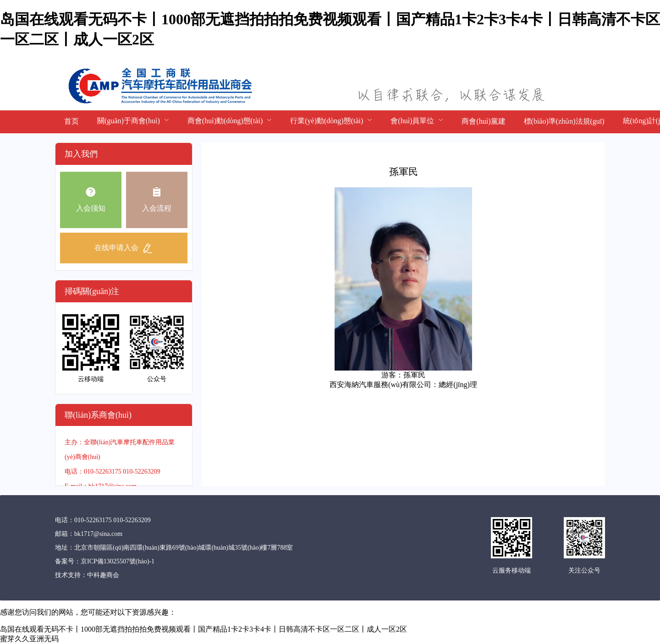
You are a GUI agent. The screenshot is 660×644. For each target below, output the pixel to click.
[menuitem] (71, 122)
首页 (71, 121)
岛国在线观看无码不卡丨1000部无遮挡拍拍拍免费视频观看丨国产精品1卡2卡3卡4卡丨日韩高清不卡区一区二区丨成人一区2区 (203, 629)
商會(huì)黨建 (483, 121)
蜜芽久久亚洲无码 (29, 639)
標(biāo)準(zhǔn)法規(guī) (564, 121)
